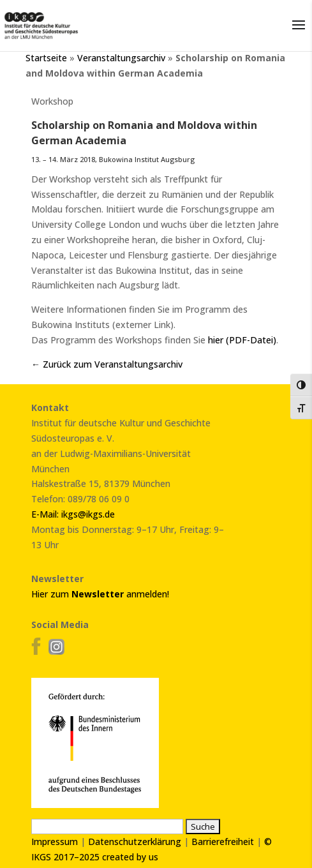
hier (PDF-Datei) (242, 340)
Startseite (46, 58)
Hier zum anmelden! (100, 594)
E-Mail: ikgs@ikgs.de (73, 514)
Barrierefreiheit (223, 842)
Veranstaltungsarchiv (121, 58)
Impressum (55, 842)
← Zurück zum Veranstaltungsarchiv (107, 364)
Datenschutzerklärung (135, 842)
